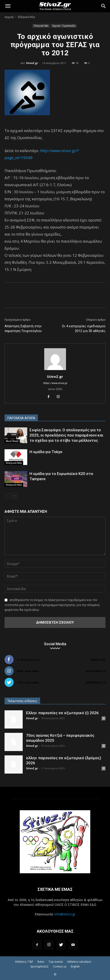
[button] (8, 6)
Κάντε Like (98, 660)
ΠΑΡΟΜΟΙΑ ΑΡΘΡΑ (21, 418)
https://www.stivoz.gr (55, 383)
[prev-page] (7, 496)
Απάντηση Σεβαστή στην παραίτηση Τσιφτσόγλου (23, 329)
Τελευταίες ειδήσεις (22, 701)
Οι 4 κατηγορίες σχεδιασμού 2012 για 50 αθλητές (84, 329)
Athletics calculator (79, 962)
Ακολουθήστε (96, 671)
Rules (41, 962)
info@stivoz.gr (65, 914)
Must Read (12, 441)
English (75, 966)
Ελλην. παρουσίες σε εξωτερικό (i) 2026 (62, 713)
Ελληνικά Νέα (26, 17)
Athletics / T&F (24, 962)
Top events (56, 962)
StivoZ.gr (32, 63)
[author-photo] (55, 370)
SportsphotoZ (39, 966)
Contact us (60, 966)
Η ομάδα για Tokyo (46, 452)
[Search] (104, 6)
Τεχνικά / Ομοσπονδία (64, 26)
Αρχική (9, 17)
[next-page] (15, 496)
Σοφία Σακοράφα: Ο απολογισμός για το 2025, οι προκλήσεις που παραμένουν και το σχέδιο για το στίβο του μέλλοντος (66, 435)
